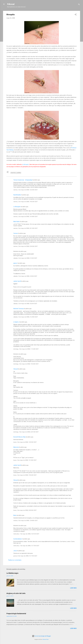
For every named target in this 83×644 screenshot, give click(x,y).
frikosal (11, 4)
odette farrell (17, 281)
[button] (76, 15)
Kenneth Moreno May (19, 437)
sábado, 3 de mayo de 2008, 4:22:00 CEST (25, 304)
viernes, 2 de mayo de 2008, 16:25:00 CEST (26, 190)
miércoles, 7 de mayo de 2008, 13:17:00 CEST (26, 546)
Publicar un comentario (15, 560)
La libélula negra (12, 573)
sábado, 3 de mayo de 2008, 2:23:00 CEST (25, 276)
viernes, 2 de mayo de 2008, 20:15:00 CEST (26, 228)
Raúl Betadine (17, 195)
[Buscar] (79, 5)
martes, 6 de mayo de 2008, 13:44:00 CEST (26, 521)
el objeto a (16, 322)
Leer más (73, 588)
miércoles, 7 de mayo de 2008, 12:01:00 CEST (26, 534)
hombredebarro (18, 539)
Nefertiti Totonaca (19, 309)
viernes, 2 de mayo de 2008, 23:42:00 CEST (26, 246)
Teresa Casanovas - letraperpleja (23, 180)
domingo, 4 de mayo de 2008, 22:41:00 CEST (26, 432)
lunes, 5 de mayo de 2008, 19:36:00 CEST (25, 475)
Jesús (15, 551)
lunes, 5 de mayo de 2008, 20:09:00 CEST (25, 510)
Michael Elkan (46, 639)
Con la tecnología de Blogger (41, 636)
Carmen (16, 233)
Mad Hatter (17, 222)
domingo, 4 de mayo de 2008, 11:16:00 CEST (26, 349)
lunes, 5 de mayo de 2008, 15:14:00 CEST (25, 460)
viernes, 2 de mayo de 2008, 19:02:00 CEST (26, 202)
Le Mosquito (26, 164)
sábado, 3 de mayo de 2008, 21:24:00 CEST (26, 317)
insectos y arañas (16, 173)
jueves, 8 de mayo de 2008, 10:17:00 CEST (25, 556)
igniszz (15, 263)
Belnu (15, 515)
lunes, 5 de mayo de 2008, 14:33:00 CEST (25, 442)
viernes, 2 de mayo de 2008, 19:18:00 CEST (26, 217)
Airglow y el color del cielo (16, 593)
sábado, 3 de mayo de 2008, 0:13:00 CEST (25, 258)
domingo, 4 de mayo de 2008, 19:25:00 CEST (26, 364)
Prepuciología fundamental (16, 614)
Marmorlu (16, 447)
